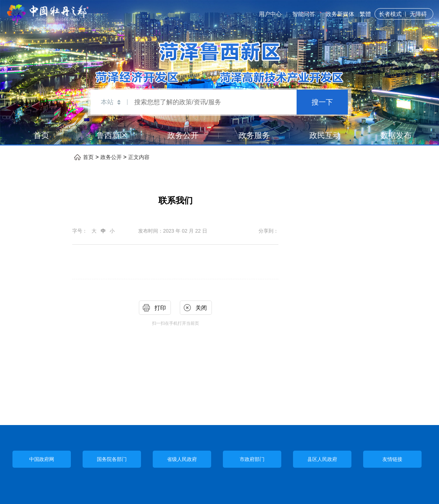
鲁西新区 (112, 135)
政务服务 (254, 135)
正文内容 (139, 157)
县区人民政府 (322, 459)
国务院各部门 (112, 459)
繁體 (365, 14)
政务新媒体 (340, 14)
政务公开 (183, 135)
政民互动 (325, 135)
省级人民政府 (182, 459)
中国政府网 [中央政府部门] (42, 459)
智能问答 (304, 14)
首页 (41, 135)
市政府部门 (252, 459)
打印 (160, 308)
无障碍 (418, 14)
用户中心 (270, 14)
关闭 (201, 308)
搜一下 (322, 102)
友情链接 (392, 459)
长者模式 (390, 14)
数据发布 (396, 135)
